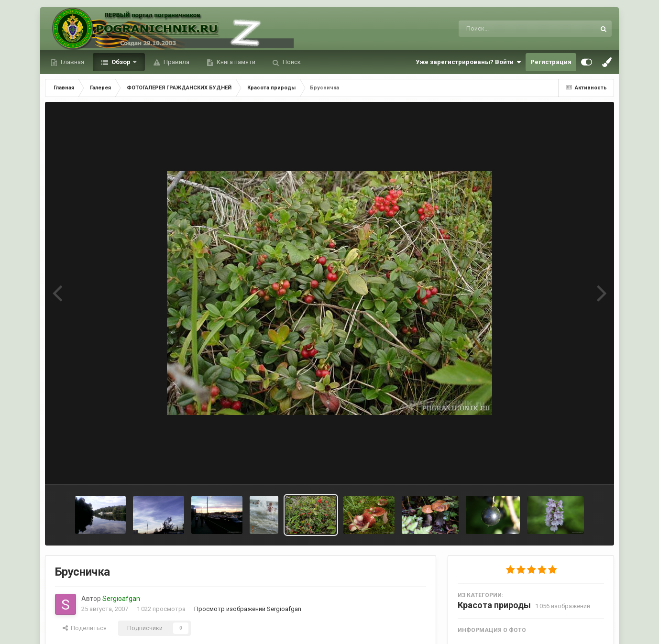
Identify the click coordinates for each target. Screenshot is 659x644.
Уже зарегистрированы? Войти (468, 62)
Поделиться (85, 628)
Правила (176, 62)
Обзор (121, 62)
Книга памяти (235, 62)
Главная (72, 62)
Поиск (291, 62)
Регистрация (551, 62)
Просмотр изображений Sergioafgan (248, 609)
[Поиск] (509, 29)
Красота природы (494, 605)
